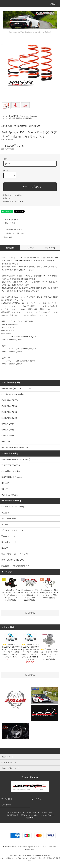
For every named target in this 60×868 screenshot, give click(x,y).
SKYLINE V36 (14, 116)
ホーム (5, 116)
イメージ (30, 248)
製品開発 (5, 513)
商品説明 (10, 248)
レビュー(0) (50, 248)
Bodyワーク (7, 548)
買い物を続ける (8, 237)
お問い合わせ (6, 805)
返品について (8, 198)
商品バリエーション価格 (12, 195)
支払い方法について (20, 812)
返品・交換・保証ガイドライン (15, 554)
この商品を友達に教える (11, 229)
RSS (27, 818)
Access (5, 524)
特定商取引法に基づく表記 (13, 201)
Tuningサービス (9, 536)
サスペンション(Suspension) (29, 116)
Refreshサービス (9, 542)
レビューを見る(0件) (10, 220)
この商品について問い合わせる (14, 233)
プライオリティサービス (12, 530)
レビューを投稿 (8, 223)
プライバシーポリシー (33, 815)
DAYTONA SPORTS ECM (13, 560)
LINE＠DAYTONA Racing (13, 507)
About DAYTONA (9, 518)
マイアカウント (7, 799)
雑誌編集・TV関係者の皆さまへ (16, 566)
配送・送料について (35, 812)
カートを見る (36, 799)
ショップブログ (48, 815)
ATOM (32, 818)
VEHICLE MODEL (15, 118)
